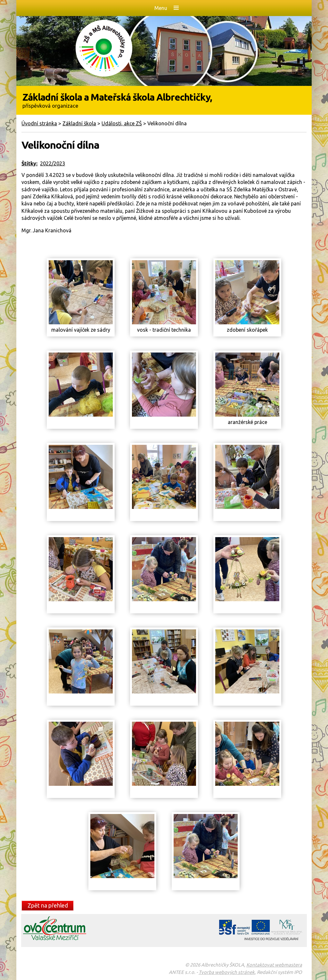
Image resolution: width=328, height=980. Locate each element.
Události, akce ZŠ (122, 123)
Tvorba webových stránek (227, 972)
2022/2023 (53, 163)
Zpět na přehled (48, 905)
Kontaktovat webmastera (274, 965)
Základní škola (79, 123)
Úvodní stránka (39, 123)
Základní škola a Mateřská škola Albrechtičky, (164, 100)
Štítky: (29, 163)
